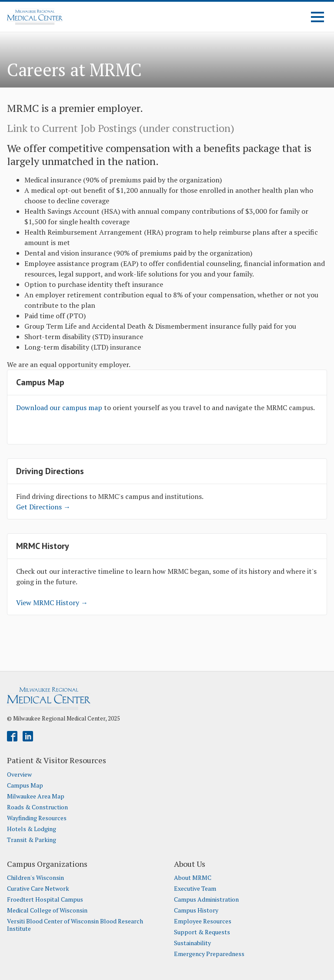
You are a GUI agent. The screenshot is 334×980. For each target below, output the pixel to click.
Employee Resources (203, 921)
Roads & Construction (37, 807)
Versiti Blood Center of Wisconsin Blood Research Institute (75, 925)
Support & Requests (202, 932)
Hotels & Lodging (32, 829)
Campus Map (25, 785)
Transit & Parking (32, 840)
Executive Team (195, 889)
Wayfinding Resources (37, 818)
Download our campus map (60, 407)
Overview (19, 775)
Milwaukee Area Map (36, 796)
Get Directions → (43, 507)
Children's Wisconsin (35, 878)
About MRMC (193, 878)
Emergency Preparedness (209, 954)
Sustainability (192, 943)
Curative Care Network (38, 889)
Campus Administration (206, 899)
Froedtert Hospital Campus (45, 899)
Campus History (196, 910)
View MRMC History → (52, 603)
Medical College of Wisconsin (47, 910)
